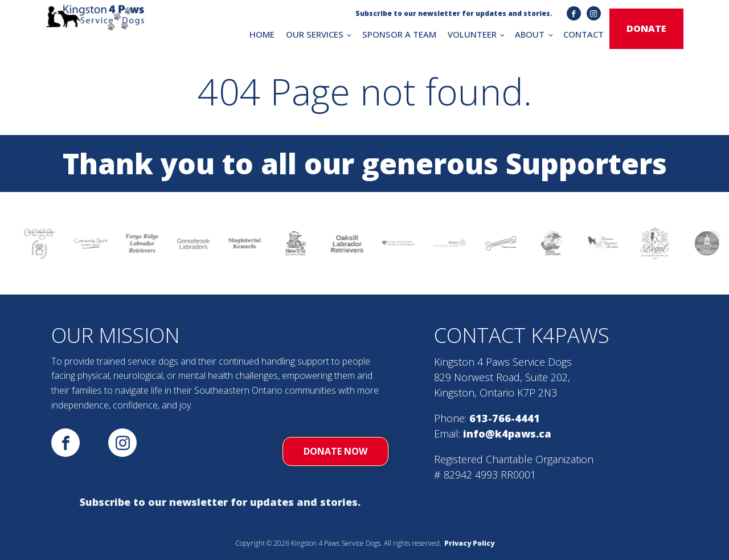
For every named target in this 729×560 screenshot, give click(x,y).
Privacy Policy (469, 543)
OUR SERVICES (315, 34)
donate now (335, 451)
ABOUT (530, 34)
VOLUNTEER (472, 34)
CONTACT (583, 34)
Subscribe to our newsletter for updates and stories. (220, 502)
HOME (262, 34)
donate (646, 28)
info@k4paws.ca (507, 434)
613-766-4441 (505, 418)
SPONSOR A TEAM (399, 34)
